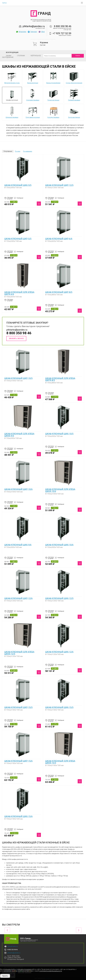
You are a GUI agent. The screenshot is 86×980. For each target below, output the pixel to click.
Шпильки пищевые (12, 112)
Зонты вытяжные (74, 112)
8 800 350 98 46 (63, 26)
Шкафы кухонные (12, 95)
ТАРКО (4, 3)
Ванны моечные (33, 78)
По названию (28, 151)
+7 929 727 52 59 (62, 33)
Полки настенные (53, 95)
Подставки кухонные (33, 112)
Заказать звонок (16, 338)
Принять (5, 976)
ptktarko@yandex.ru (34, 26)
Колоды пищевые (53, 112)
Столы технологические (74, 78)
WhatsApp (21, 32)
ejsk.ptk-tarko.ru (13, 946)
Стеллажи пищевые (33, 95)
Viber (42, 32)
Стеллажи (21, 56)
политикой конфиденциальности (51, 971)
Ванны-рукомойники (53, 78)
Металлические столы (12, 78)
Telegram (32, 32)
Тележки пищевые (74, 95)
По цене (18, 151)
